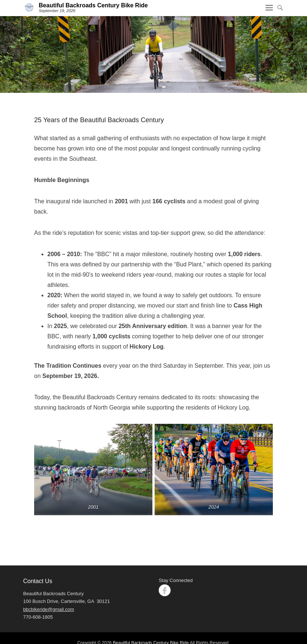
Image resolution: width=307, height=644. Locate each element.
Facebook (165, 590)
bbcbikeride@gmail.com (49, 609)
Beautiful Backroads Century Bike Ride (93, 5)
